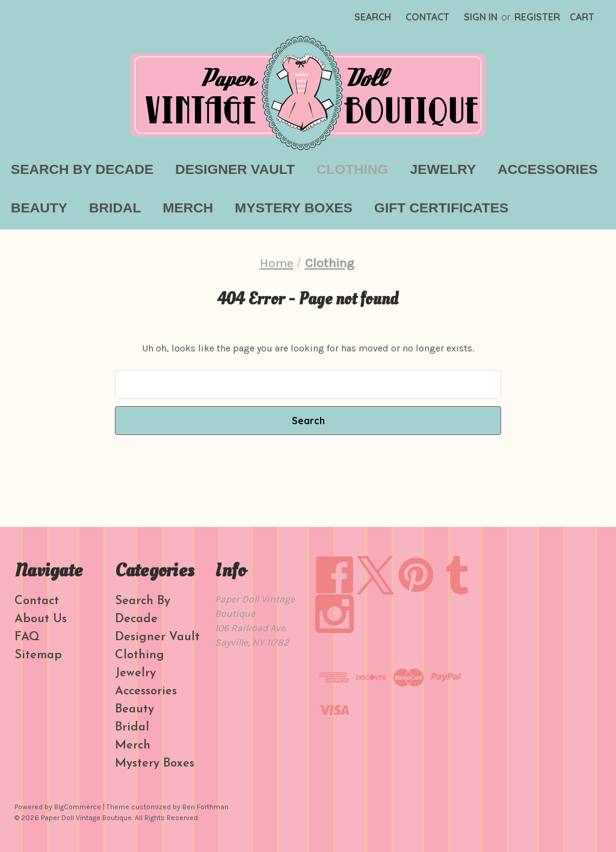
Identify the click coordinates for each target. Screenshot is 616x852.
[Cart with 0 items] (582, 17)
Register (537, 17)
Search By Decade (82, 169)
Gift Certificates (441, 208)
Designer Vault (235, 169)
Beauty (39, 208)
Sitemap (38, 655)
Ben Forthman (205, 807)
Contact (427, 17)
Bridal (115, 208)
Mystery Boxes (294, 208)
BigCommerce (78, 807)
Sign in (481, 17)
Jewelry (443, 169)
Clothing (352, 169)
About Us (41, 619)
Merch (188, 208)
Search (373, 17)
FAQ (27, 637)
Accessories (548, 169)
